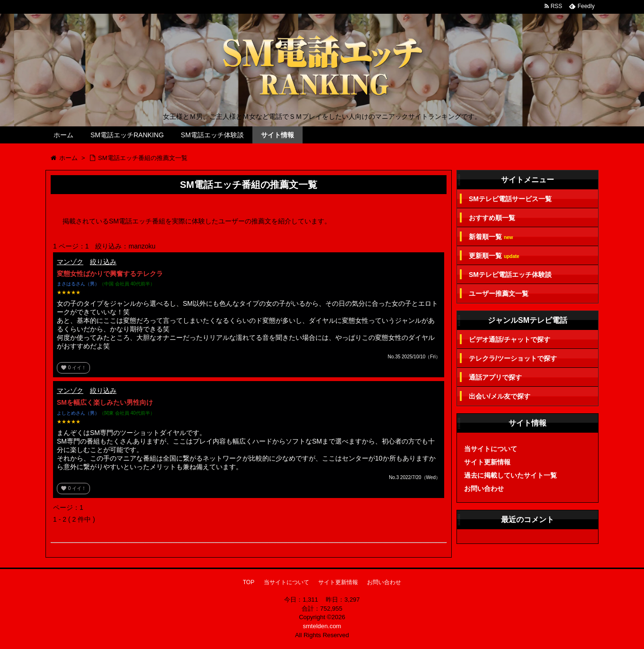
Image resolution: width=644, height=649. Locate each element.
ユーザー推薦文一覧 (499, 293)
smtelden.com (322, 626)
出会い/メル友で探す (500, 396)
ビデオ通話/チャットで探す (510, 339)
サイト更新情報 (487, 462)
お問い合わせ (484, 489)
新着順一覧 (491, 237)
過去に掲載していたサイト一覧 (510, 475)
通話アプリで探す (495, 377)
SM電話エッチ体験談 (212, 135)
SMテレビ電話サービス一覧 (510, 199)
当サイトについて (491, 449)
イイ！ (73, 368)
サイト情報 (277, 135)
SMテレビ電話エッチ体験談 (510, 275)
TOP (249, 582)
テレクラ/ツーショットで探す (513, 358)
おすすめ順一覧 (492, 218)
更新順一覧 (494, 256)
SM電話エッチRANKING (127, 135)
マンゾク (70, 262)
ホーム (63, 135)
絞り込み (103, 262)
